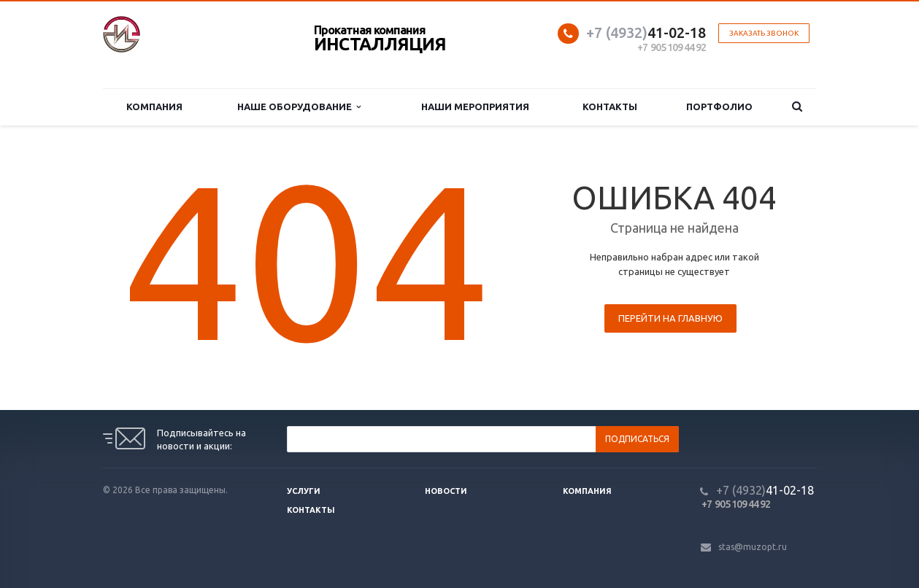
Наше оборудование (299, 107)
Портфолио (719, 107)
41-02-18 (646, 32)
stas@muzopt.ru (753, 547)
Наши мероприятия (475, 107)
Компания (154, 107)
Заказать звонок (764, 33)
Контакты (610, 107)
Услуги (304, 491)
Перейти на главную (670, 318)
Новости (446, 491)
